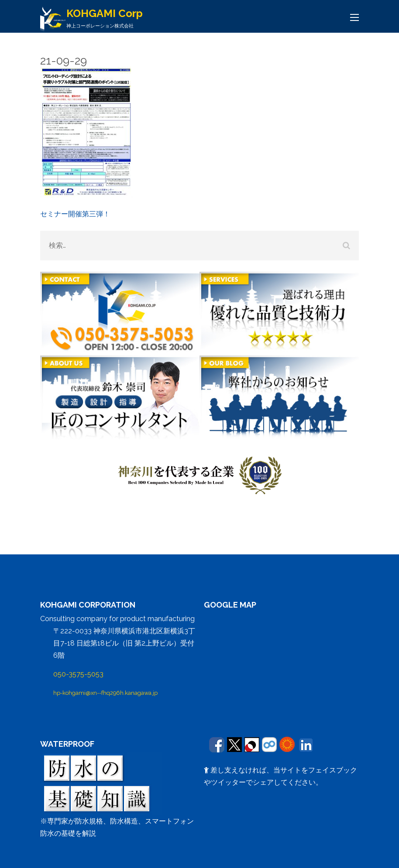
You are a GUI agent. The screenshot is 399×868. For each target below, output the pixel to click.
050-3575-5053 (78, 674)
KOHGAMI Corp (105, 13)
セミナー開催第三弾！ (75, 214)
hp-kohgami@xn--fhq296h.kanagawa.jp (105, 693)
